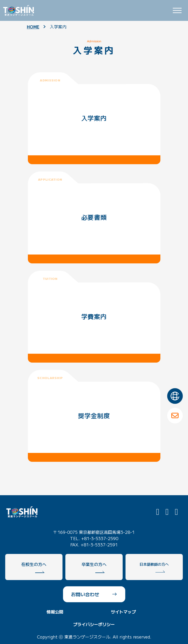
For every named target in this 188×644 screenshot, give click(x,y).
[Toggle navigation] (177, 11)
